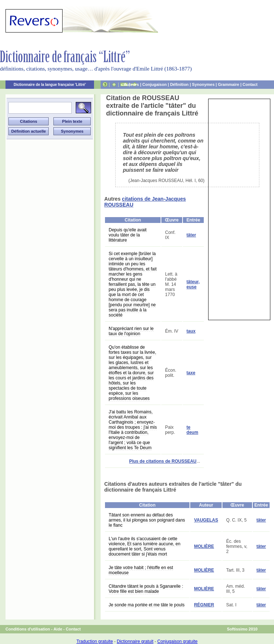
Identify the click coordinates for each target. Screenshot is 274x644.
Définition (179, 84)
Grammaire (229, 84)
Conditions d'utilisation (28, 629)
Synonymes (203, 84)
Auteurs (131, 84)
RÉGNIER (204, 605)
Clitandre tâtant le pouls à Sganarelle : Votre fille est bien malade (146, 589)
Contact (250, 84)
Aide (58, 629)
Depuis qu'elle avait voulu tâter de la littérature (128, 235)
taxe (191, 373)
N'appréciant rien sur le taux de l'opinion (131, 331)
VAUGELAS (206, 520)
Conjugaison (155, 84)
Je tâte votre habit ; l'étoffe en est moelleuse (141, 570)
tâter (191, 235)
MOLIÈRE (204, 546)
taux (191, 331)
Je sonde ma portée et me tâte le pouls (147, 605)
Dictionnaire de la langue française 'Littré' (50, 85)
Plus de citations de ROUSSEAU (163, 461)
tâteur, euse (193, 284)
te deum (192, 430)
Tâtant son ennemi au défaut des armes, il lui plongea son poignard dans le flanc (147, 520)
